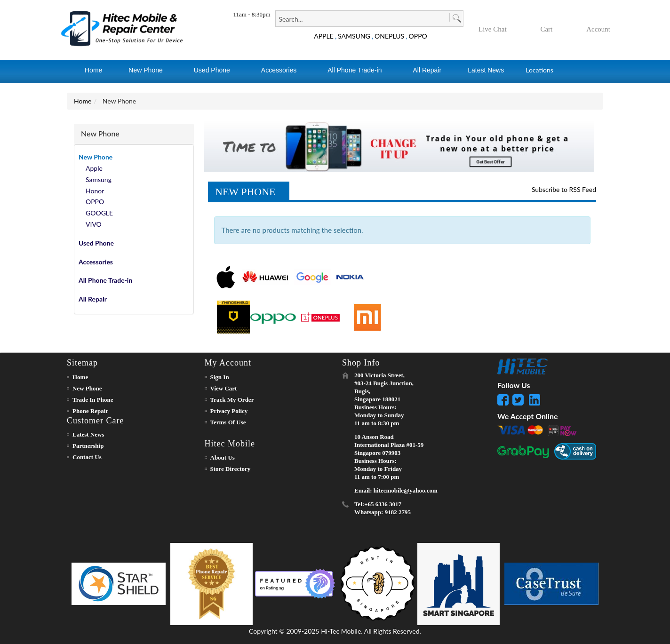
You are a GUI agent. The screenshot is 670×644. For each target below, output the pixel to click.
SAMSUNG (354, 36)
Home (83, 101)
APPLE (324, 36)
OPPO (418, 36)
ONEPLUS (389, 36)
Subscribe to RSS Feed (564, 189)
